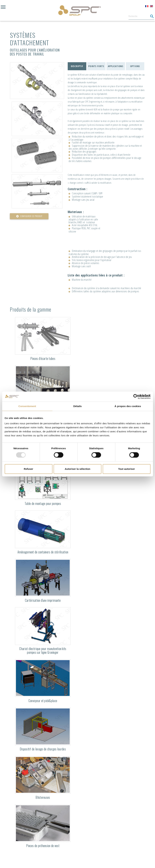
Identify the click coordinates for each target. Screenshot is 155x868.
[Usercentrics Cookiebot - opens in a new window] (136, 397)
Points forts (96, 66)
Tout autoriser (127, 469)
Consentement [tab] (27, 406)
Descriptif (77, 66)
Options (135, 66)
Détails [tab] (78, 406)
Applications (116, 66)
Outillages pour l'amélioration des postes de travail (35, 52)
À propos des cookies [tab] (128, 406)
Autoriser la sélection (77, 469)
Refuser (28, 469)
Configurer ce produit (29, 216)
